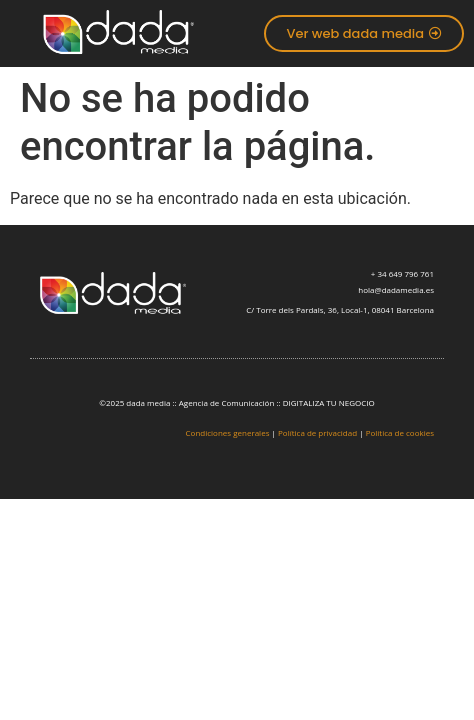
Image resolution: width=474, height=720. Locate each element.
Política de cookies (400, 432)
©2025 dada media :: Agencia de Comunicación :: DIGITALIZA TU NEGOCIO (236, 402)
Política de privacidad (317, 432)
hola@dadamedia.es (396, 289)
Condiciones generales (228, 432)
